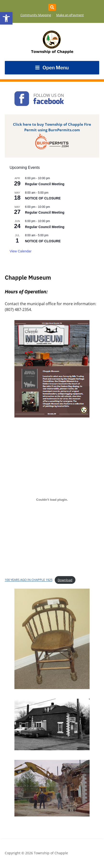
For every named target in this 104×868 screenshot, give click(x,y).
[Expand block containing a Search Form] (52, 7)
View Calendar (21, 251)
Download (65, 580)
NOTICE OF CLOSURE (43, 198)
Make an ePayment (70, 15)
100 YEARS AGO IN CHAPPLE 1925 (29, 580)
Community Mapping (36, 15)
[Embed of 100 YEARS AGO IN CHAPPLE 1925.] (52, 500)
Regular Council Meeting (45, 184)
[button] (6, 18)
